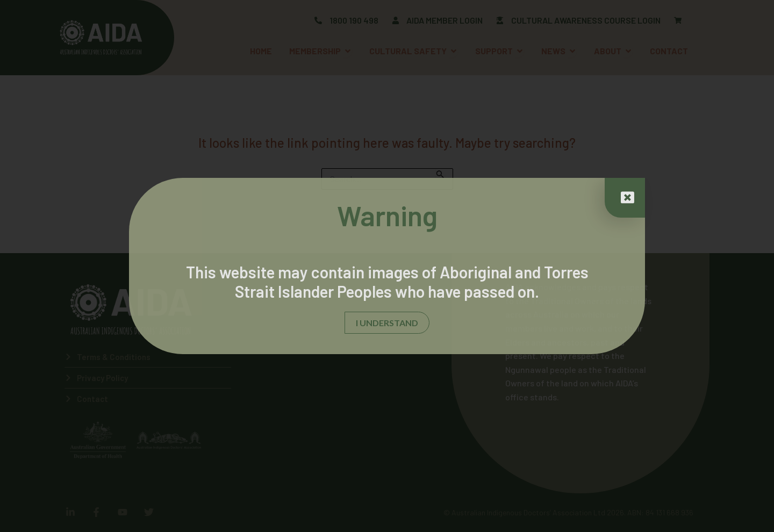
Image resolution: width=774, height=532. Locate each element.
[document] (387, 266)
